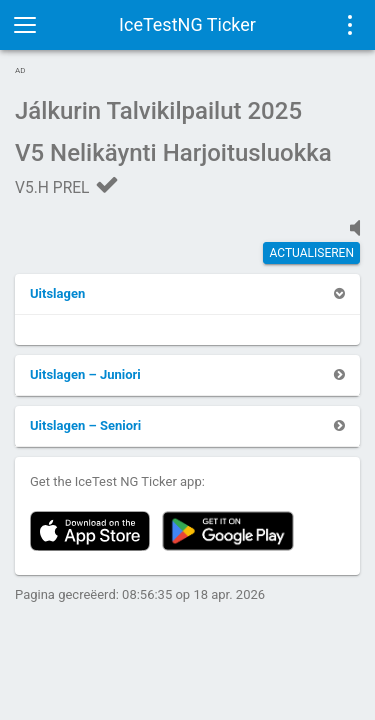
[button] (57, 293)
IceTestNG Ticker (187, 24)
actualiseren (311, 253)
